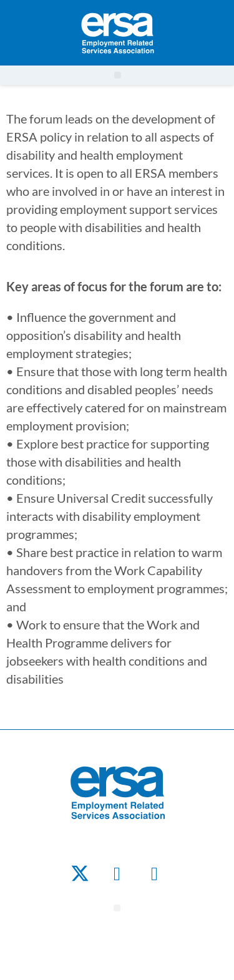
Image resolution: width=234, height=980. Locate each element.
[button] (118, 75)
